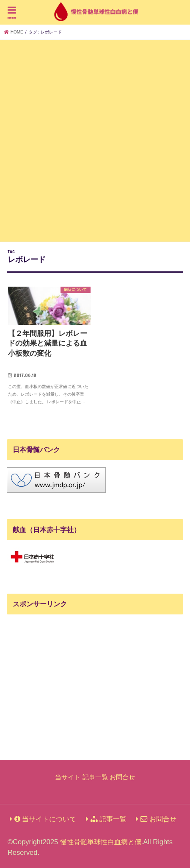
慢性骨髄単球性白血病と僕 (101, 842)
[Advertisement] (95, 139)
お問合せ (122, 777)
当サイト (68, 777)
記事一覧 (95, 777)
